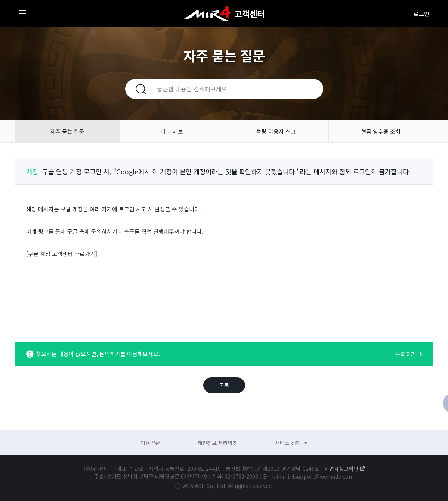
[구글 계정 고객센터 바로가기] (62, 254)
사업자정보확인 (341, 469)
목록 (224, 385)
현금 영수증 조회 (381, 131)
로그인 (421, 14)
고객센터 (250, 13)
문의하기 (406, 354)
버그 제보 (172, 131)
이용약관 (150, 443)
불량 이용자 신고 (276, 131)
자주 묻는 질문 (67, 131)
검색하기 (136, 89)
